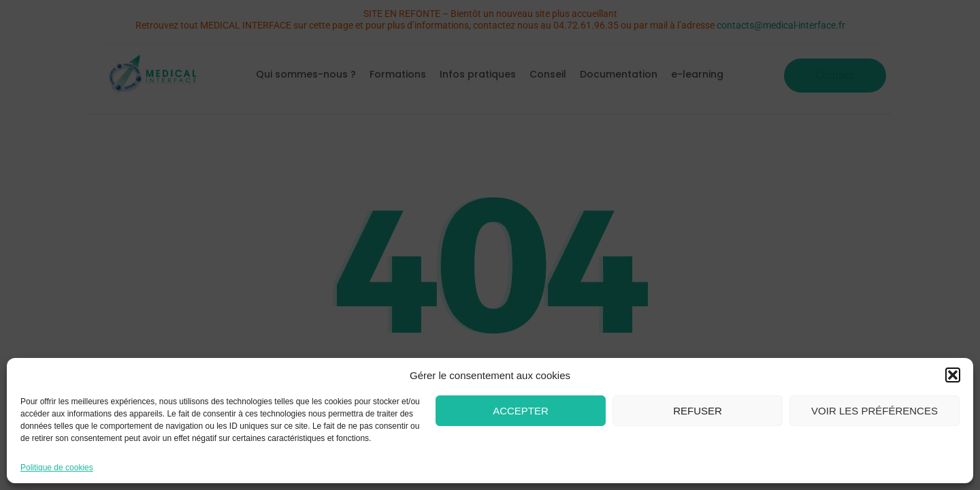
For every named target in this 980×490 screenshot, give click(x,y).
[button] (953, 375)
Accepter (521, 411)
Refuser (698, 411)
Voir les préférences (875, 411)
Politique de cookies (57, 468)
